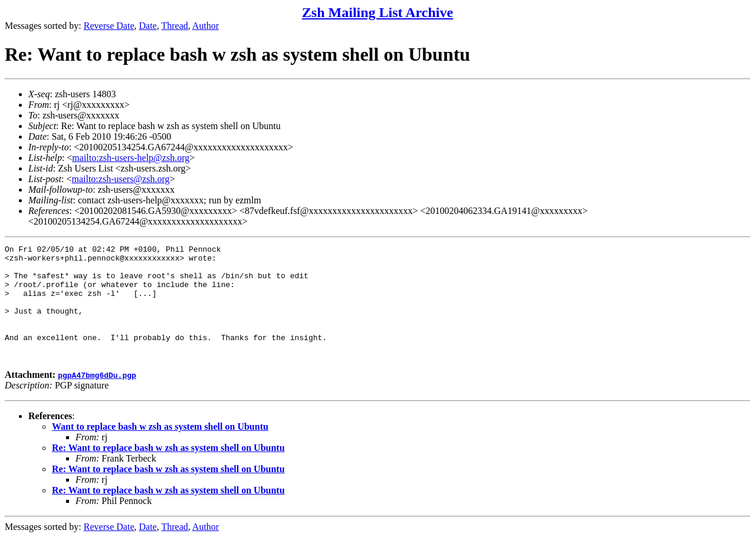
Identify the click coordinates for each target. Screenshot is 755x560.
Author (206, 26)
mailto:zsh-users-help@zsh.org (131, 158)
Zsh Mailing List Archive (377, 12)
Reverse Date (109, 26)
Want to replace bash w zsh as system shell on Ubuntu (160, 449)
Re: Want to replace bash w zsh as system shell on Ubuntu (168, 471)
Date (148, 26)
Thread (174, 26)
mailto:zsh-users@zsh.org (120, 179)
